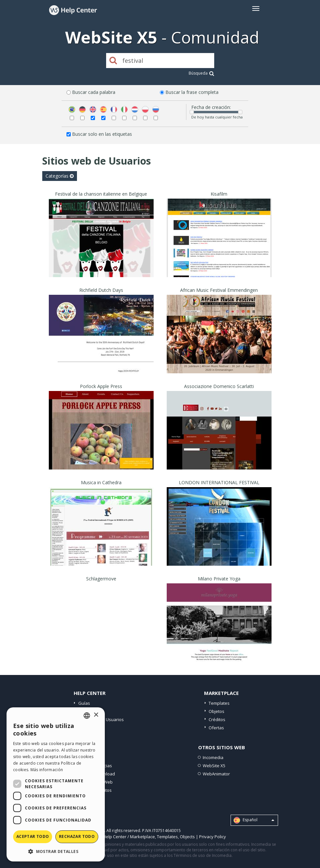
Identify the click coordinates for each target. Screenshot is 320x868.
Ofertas (216, 728)
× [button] (96, 715)
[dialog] (56, 784)
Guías (84, 703)
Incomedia (213, 757)
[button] (56, 851)
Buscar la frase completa (192, 92)
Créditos (217, 719)
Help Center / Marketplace (129, 837)
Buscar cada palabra (94, 92)
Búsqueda (201, 73)
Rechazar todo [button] (77, 836)
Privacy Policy (213, 837)
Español (254, 820)
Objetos (216, 711)
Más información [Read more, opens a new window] (47, 770)
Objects (187, 837)
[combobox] (87, 716)
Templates (219, 703)
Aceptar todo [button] (33, 836)
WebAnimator (216, 774)
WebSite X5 (214, 766)
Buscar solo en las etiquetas (102, 134)
